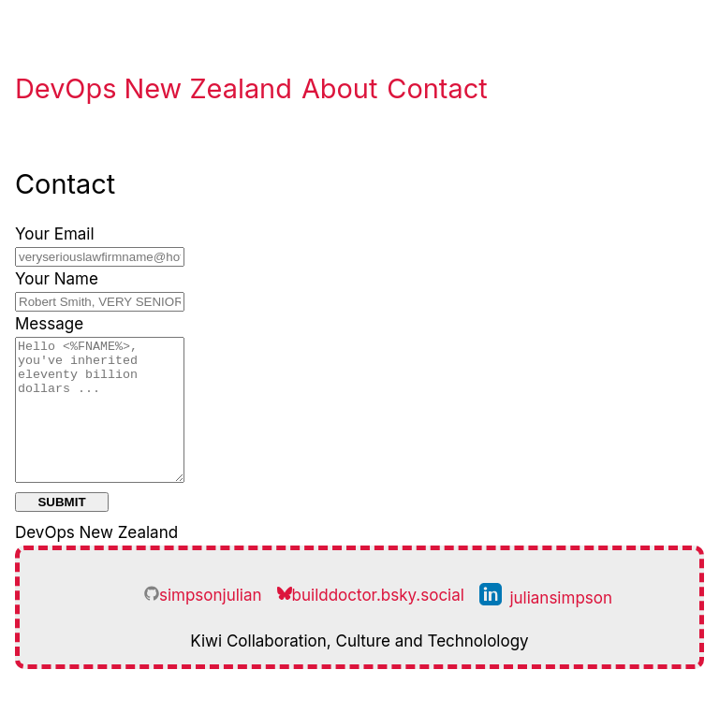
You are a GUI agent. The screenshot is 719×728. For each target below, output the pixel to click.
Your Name (57, 279)
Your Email (55, 234)
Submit (61, 530)
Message (49, 324)
